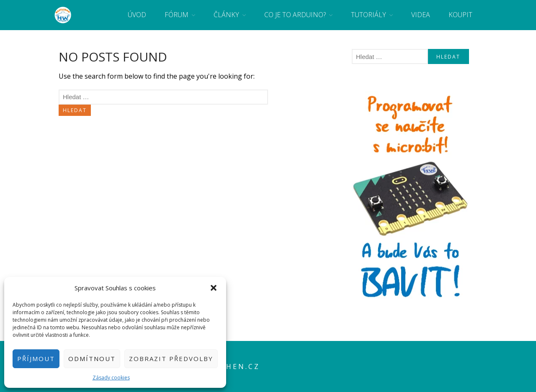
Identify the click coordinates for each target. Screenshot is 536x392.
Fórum (177, 15)
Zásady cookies (111, 378)
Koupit (460, 15)
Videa (421, 15)
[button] (214, 288)
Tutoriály (368, 15)
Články (226, 15)
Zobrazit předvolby (171, 359)
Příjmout (36, 359)
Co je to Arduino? (295, 15)
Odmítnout (92, 359)
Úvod (137, 15)
